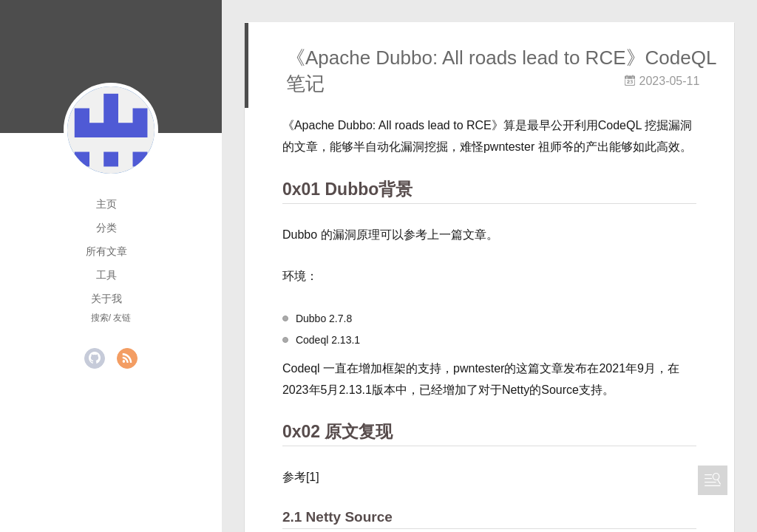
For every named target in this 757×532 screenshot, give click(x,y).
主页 (106, 204)
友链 (122, 318)
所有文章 (106, 251)
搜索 (100, 318)
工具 (106, 275)
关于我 (106, 299)
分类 (106, 228)
